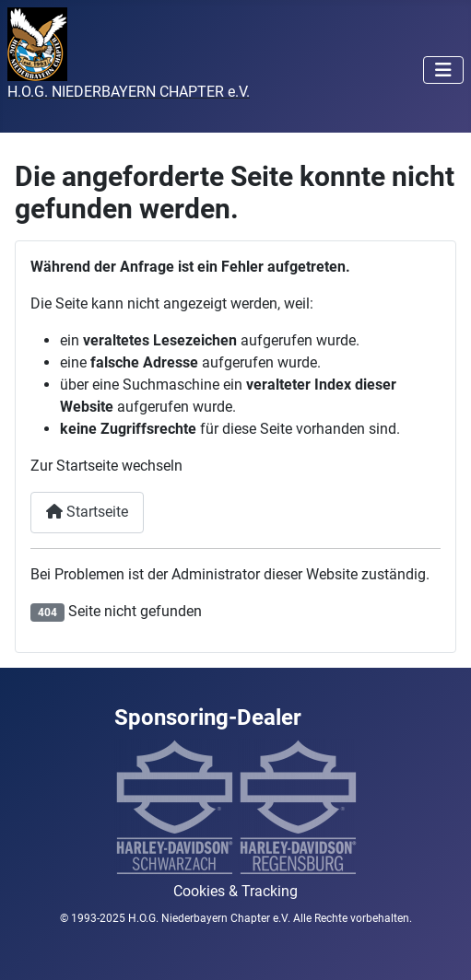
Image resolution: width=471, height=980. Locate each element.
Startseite (87, 512)
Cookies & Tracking (235, 891)
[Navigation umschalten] (443, 70)
